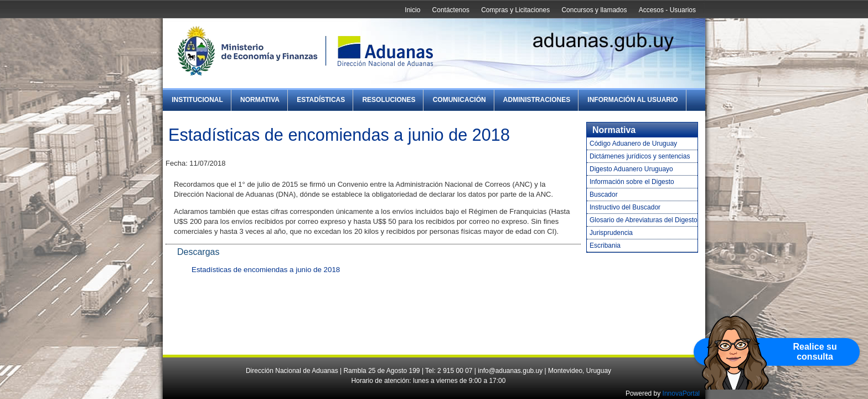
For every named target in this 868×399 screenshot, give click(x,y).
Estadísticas (321, 100)
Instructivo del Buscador (625, 207)
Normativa (260, 100)
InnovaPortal (681, 393)
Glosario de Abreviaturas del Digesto (644, 220)
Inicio (412, 10)
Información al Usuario (632, 100)
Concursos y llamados (594, 10)
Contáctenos (451, 10)
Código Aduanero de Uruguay (633, 144)
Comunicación (459, 100)
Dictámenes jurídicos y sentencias (640, 156)
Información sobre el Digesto (632, 182)
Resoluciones (389, 100)
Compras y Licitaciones (515, 10)
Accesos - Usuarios (667, 10)
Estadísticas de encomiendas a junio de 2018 (266, 270)
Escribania (605, 245)
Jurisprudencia (611, 233)
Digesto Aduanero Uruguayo (631, 169)
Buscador (604, 195)
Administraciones (537, 100)
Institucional (197, 100)
